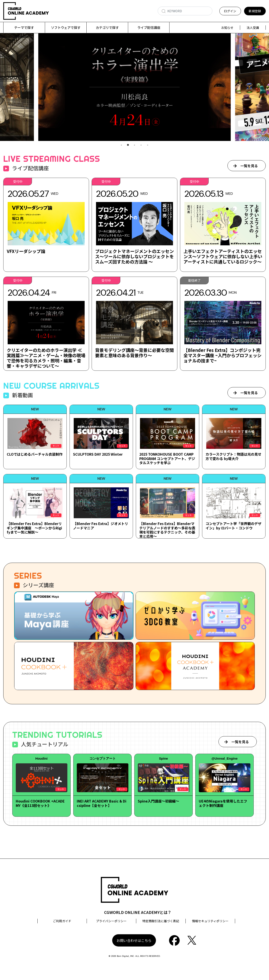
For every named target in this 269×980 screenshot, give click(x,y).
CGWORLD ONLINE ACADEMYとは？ (138, 912)
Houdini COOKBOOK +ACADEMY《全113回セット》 (40, 803)
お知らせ (227, 28)
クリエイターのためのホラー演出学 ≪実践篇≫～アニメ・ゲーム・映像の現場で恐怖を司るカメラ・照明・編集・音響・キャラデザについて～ (46, 358)
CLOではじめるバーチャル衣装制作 (35, 454)
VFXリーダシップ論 (26, 251)
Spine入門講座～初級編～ (158, 801)
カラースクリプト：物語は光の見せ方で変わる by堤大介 (233, 456)
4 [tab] (141, 145)
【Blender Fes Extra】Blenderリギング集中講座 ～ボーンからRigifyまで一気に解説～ (34, 528)
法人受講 (253, 28)
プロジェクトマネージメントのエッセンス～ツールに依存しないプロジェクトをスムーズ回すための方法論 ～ (134, 257)
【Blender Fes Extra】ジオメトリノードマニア (101, 526)
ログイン (230, 11)
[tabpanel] (134, 87)
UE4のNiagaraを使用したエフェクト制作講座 (223, 803)
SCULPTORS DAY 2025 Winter (98, 454)
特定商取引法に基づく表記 (161, 921)
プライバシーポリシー (111, 921)
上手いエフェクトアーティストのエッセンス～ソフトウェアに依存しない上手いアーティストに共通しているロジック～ (223, 257)
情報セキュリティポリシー (210, 921)
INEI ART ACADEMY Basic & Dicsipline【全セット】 (102, 803)
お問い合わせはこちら (134, 941)
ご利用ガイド (62, 921)
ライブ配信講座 (149, 27)
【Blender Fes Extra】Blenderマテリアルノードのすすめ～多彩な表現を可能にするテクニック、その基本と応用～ (167, 530)
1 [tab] (121, 145)
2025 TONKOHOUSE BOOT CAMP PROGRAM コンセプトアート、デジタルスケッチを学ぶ (167, 458)
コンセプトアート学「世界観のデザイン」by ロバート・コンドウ (233, 526)
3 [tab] (134, 145)
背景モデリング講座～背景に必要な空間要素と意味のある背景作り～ (134, 353)
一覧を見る (249, 166)
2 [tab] (128, 145)
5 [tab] (148, 145)
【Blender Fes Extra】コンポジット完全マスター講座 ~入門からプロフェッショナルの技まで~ (223, 356)
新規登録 (255, 11)
